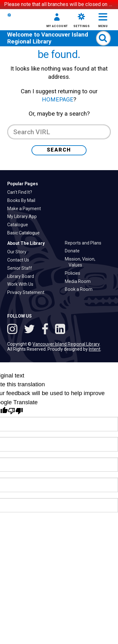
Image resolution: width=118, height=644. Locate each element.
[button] (54, 37)
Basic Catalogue (25, 290)
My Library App (24, 274)
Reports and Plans (85, 300)
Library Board (22, 333)
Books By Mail (23, 257)
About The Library (26, 300)
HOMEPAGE (58, 157)
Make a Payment (26, 266)
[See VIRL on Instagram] (14, 387)
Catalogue (20, 282)
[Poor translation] (15, 468)
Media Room (80, 338)
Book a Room (81, 347)
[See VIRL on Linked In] (60, 387)
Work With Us (22, 342)
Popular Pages (23, 241)
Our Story (19, 309)
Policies (74, 330)
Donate (74, 308)
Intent (95, 406)
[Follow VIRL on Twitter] (31, 387)
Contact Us (20, 317)
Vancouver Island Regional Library (48, 65)
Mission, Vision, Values (82, 319)
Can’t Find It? (22, 249)
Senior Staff (22, 325)
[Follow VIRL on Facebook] (46, 387)
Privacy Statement (28, 350)
